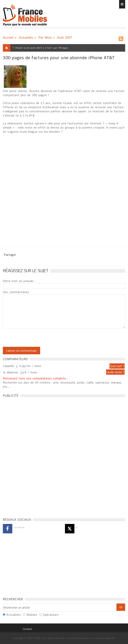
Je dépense (11, 372)
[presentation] (34, 338)
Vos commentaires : (17, 292)
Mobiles (32, 615)
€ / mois (31, 372)
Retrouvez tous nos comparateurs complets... (35, 378)
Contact (27, 629)
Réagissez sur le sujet (26, 270)
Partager (10, 255)
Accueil (8, 38)
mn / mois (34, 366)
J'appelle (9, 366)
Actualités (26, 38)
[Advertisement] (31, 456)
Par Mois (45, 38)
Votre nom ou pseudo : (19, 281)
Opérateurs (51, 615)
